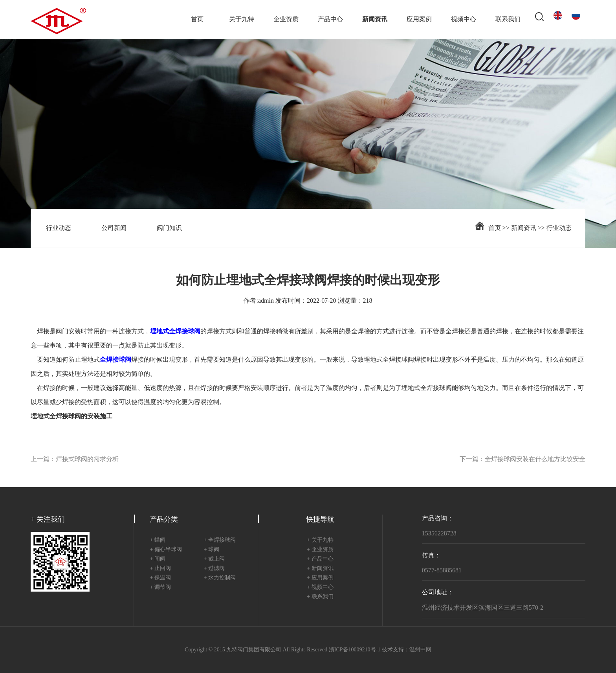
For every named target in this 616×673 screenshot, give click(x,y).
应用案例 (419, 19)
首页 (197, 19)
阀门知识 (169, 228)
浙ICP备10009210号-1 (355, 650)
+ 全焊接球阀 (220, 540)
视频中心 (464, 19)
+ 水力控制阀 (220, 578)
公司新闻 (114, 228)
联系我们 (508, 19)
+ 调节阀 (160, 587)
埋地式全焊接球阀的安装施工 (71, 416)
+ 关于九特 (320, 540)
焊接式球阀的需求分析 (87, 459)
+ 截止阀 (214, 559)
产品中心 (330, 19)
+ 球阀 (212, 550)
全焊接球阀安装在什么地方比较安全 (535, 459)
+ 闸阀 (157, 559)
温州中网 (420, 650)
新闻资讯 (375, 19)
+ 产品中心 (320, 559)
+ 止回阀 (160, 569)
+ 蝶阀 (157, 540)
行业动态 (59, 228)
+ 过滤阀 (214, 569)
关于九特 (242, 19)
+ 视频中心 (320, 587)
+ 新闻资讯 (320, 569)
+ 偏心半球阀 (166, 550)
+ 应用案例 (320, 578)
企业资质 (286, 19)
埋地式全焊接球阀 (389, 360)
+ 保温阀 (160, 578)
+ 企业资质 (320, 550)
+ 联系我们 (320, 597)
